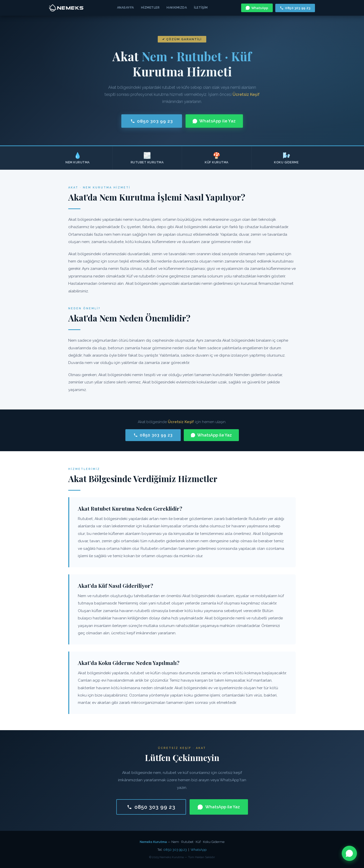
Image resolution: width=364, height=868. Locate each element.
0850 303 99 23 (295, 8)
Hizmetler (150, 7)
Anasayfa (126, 7)
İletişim (201, 7)
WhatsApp (257, 8)
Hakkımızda (177, 7)
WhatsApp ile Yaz (214, 121)
